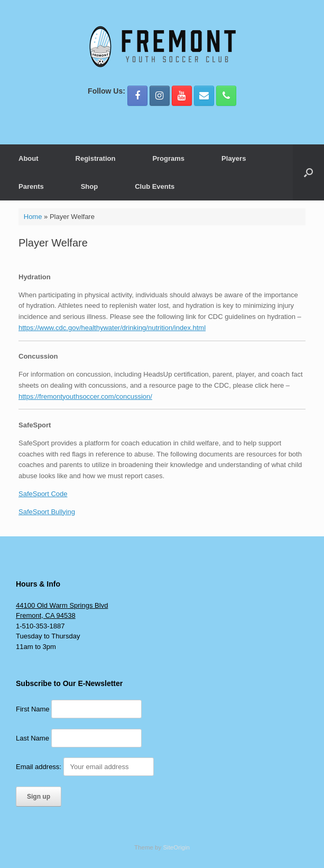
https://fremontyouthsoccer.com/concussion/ (85, 396)
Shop (90, 186)
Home (33, 217)
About (29, 158)
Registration (96, 158)
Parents (31, 186)
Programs (168, 158)
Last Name (33, 738)
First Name (33, 709)
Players (234, 158)
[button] (308, 172)
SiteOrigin (176, 847)
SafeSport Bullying (47, 512)
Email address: (85, 767)
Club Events (155, 186)
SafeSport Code (43, 494)
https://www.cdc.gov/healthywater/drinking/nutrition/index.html (112, 328)
